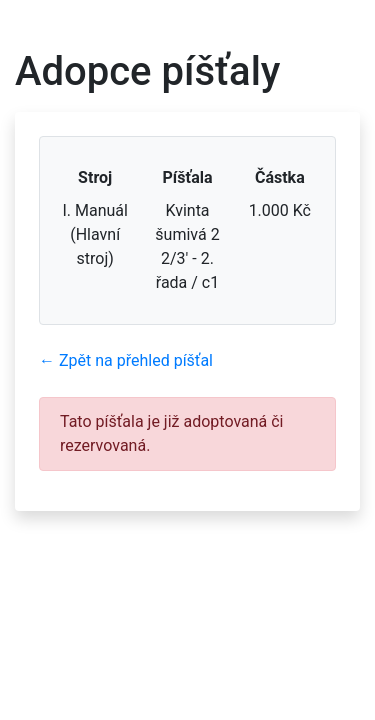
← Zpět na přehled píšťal (126, 360)
